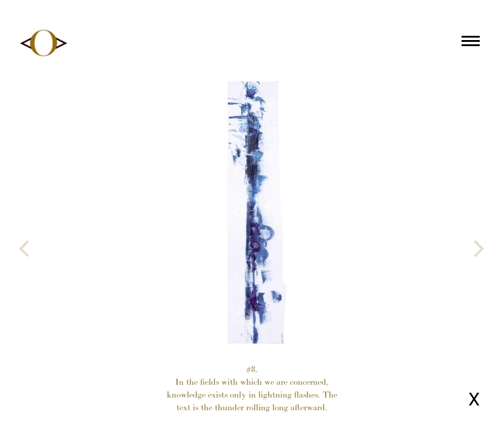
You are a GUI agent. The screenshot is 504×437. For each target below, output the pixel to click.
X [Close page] (474, 399)
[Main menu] (471, 43)
